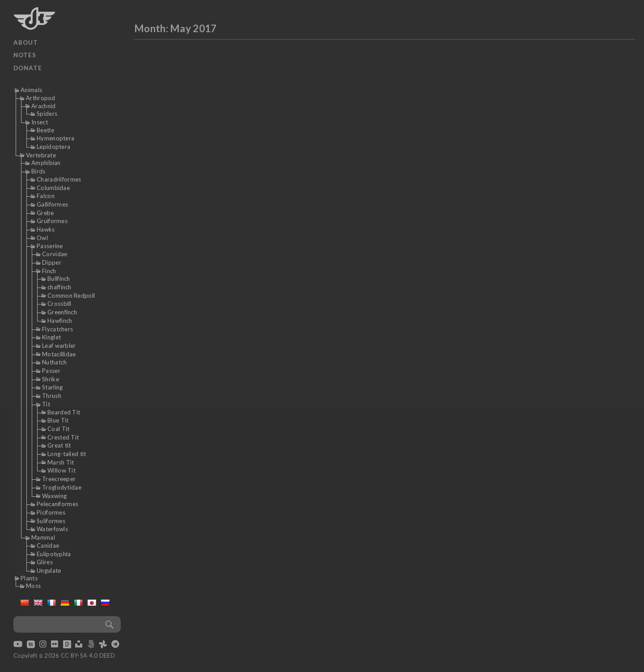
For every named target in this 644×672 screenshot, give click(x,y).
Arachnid (43, 106)
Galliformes (52, 204)
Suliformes (51, 521)
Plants (29, 578)
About (26, 42)
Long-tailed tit (67, 454)
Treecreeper (59, 479)
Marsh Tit (61, 462)
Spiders (47, 114)
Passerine (50, 246)
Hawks (46, 229)
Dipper (52, 262)
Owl (42, 238)
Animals (31, 90)
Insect (40, 122)
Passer (51, 371)
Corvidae (55, 254)
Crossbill (59, 304)
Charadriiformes (59, 179)
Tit (46, 404)
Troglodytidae (62, 487)
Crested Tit (63, 437)
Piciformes (51, 512)
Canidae (48, 545)
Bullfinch (59, 279)
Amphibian (46, 163)
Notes (25, 55)
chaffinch (59, 287)
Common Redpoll (71, 296)
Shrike (51, 379)
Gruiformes (52, 221)
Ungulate (49, 571)
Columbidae (53, 188)
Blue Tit (58, 420)
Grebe (45, 213)
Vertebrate (41, 155)
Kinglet (51, 337)
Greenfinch (62, 312)
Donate (28, 68)
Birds (38, 171)
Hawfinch (60, 321)
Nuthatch (54, 362)
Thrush (52, 396)
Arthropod (41, 98)
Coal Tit (58, 429)
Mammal (43, 537)
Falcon (46, 196)
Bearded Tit (64, 412)
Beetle (45, 130)
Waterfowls (52, 529)
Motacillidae (59, 354)
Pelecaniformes (57, 504)
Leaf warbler (59, 346)
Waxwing (54, 496)
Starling (52, 387)
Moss (33, 586)
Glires (45, 562)
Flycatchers (57, 329)
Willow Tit (61, 470)
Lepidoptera (53, 147)
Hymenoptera (55, 138)
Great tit (59, 445)
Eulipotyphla (54, 554)
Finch (49, 271)
